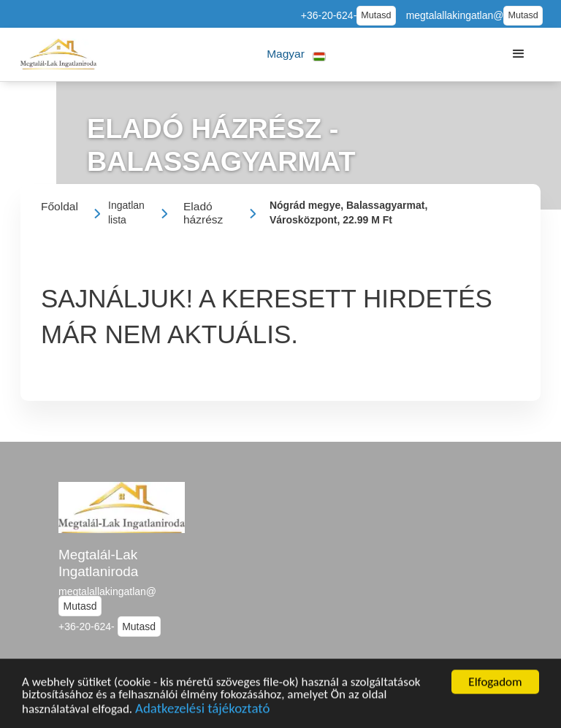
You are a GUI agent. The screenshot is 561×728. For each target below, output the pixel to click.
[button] (296, 54)
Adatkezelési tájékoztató (202, 710)
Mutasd (376, 15)
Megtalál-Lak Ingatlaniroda (98, 563)
